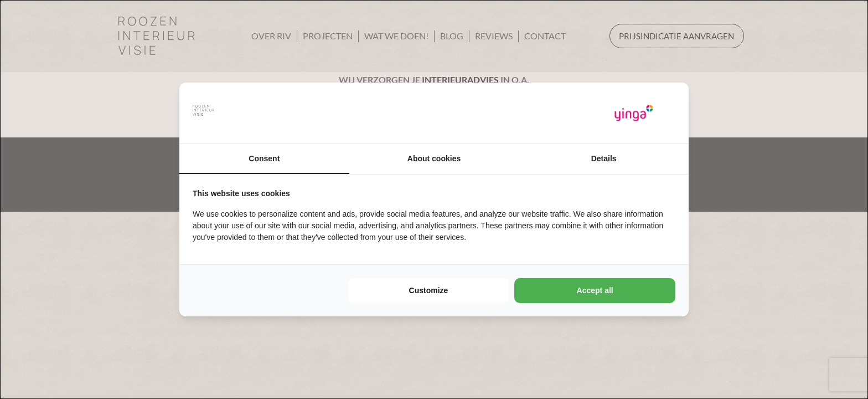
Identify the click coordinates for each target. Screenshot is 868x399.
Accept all (595, 290)
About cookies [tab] (434, 158)
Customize (429, 290)
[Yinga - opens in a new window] (634, 113)
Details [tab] (604, 158)
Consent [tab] (264, 158)
